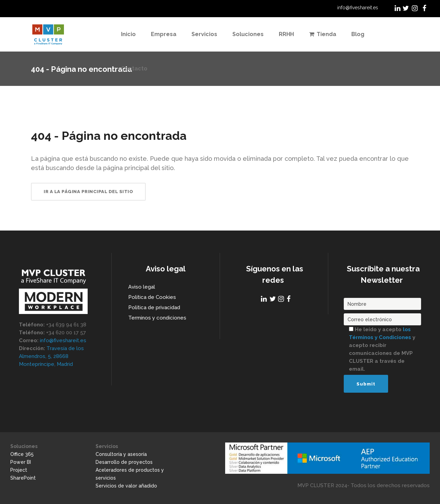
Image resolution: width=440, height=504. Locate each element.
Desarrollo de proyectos (124, 462)
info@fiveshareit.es (358, 8)
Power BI (21, 462)
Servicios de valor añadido (126, 486)
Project (19, 470)
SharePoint (23, 478)
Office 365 (22, 454)
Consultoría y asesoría (121, 454)
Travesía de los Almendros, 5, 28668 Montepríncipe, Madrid (51, 356)
